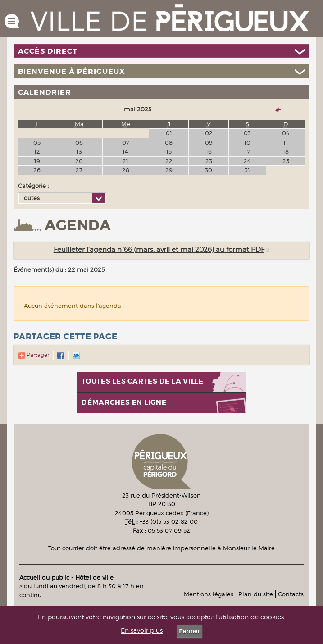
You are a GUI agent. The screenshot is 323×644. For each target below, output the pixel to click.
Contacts (291, 594)
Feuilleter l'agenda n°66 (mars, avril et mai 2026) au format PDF (159, 250)
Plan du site (256, 594)
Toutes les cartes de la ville (143, 381)
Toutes (30, 198)
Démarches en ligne (124, 403)
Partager (34, 355)
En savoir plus (142, 630)
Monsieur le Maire (249, 548)
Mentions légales (209, 594)
